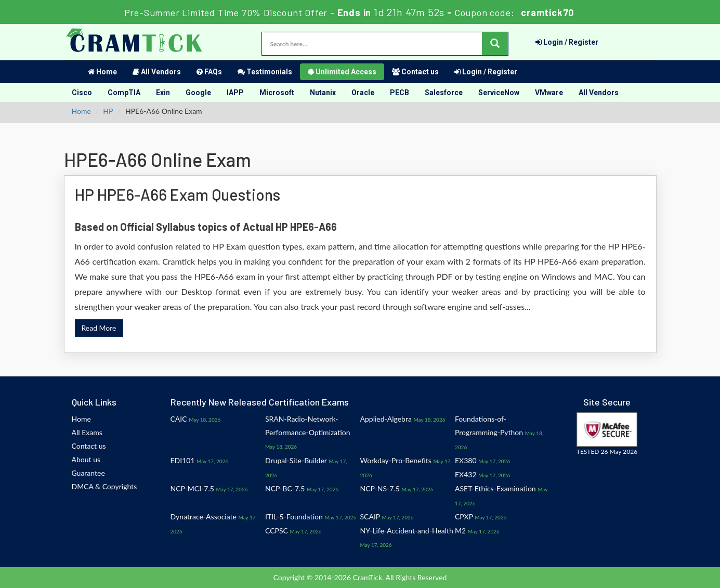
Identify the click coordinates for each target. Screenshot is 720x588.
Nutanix (323, 93)
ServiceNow (499, 93)
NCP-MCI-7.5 (192, 488)
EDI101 (183, 460)
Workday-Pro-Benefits (396, 460)
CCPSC (277, 531)
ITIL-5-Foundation (294, 517)
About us (86, 459)
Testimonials (265, 72)
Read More (99, 328)
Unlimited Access (342, 72)
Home (102, 72)
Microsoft (277, 93)
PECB (400, 93)
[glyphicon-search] (495, 44)
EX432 (466, 474)
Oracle (363, 93)
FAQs (209, 72)
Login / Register (567, 42)
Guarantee (88, 473)
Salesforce (444, 93)
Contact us (415, 72)
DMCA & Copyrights (104, 486)
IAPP (235, 93)
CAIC (179, 419)
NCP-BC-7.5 (285, 488)
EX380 (466, 460)
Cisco (82, 93)
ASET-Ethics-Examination (495, 488)
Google (198, 93)
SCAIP (370, 517)
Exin (163, 93)
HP (108, 111)
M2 (460, 531)
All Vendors (157, 72)
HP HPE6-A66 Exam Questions (178, 194)
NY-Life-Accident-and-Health (407, 531)
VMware (549, 93)
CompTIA (124, 93)
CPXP (464, 517)
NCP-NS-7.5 (380, 488)
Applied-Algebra (386, 419)
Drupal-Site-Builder (296, 460)
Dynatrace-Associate (204, 517)
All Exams (87, 432)
